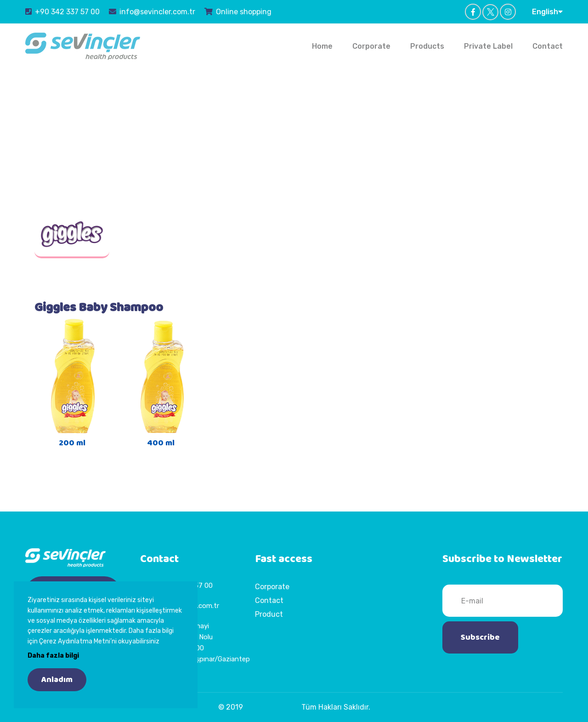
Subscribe (480, 637)
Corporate (371, 46)
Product (269, 614)
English (547, 11)
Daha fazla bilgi (53, 656)
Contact (548, 46)
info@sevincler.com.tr (152, 11)
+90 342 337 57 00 (62, 11)
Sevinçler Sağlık (272, 707)
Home (322, 46)
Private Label (488, 46)
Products (427, 46)
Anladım (57, 680)
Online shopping (238, 11)
